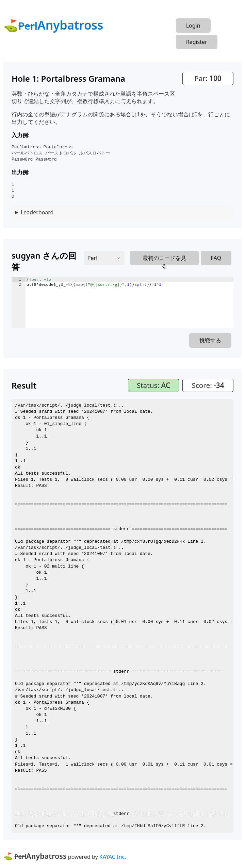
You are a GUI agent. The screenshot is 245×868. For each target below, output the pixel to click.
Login (193, 26)
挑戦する (210, 340)
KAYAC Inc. (113, 857)
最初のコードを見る (164, 260)
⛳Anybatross (53, 25)
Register (197, 42)
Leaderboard (37, 212)
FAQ (216, 258)
